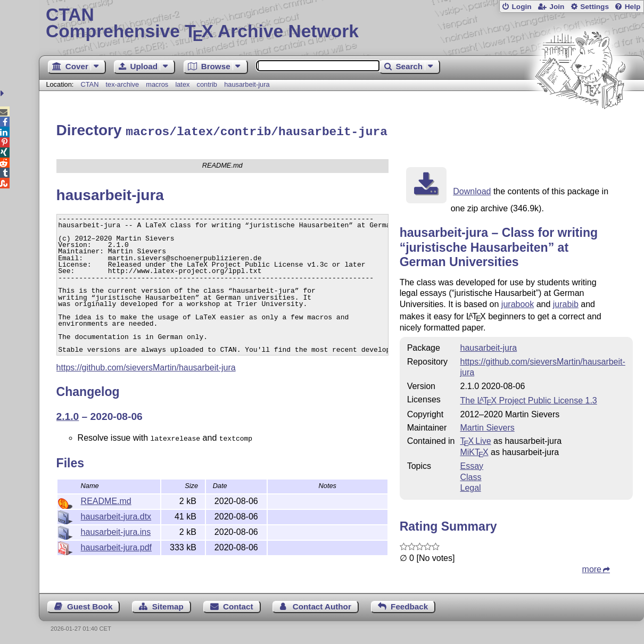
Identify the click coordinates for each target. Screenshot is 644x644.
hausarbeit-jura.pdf (116, 546)
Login (521, 7)
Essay (472, 464)
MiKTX (474, 451)
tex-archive (123, 84)
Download (472, 190)
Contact (238, 605)
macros (157, 84)
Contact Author (322, 605)
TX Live (475, 439)
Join (557, 7)
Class (470, 476)
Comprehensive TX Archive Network (341, 24)
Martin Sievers (487, 426)
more (592, 568)
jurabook (518, 303)
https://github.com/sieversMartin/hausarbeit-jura (146, 366)
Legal (470, 486)
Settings (595, 7)
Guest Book (90, 605)
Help (633, 7)
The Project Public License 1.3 (528, 399)
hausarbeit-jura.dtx (116, 515)
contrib (207, 84)
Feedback (409, 605)
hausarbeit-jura (247, 84)
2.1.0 (68, 415)
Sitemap (168, 605)
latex (182, 84)
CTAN (89, 84)
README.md (106, 499)
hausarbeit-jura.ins (116, 530)
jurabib (566, 303)
